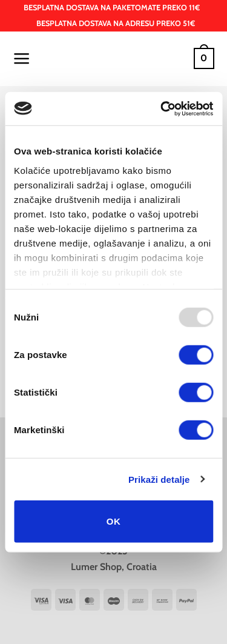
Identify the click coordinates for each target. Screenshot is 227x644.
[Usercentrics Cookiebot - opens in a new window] (162, 108)
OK (113, 521)
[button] (22, 59)
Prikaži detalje (159, 479)
